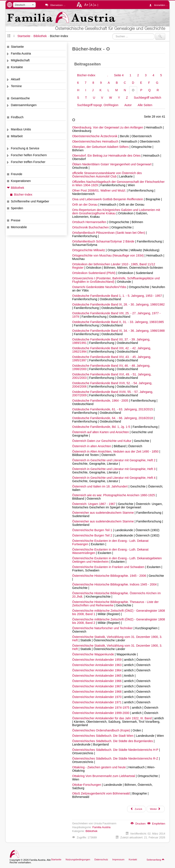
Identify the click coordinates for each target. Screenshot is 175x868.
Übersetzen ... (58, 5)
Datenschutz (101, 859)
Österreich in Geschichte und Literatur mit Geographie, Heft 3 (114, 469)
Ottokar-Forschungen (87, 785)
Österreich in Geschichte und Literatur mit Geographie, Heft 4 (114, 478)
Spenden (17, 208)
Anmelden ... (160, 5)
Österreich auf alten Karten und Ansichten (101, 432)
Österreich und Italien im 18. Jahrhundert (100, 486)
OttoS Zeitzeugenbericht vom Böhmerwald (101, 793)
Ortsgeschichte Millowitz (89, 250)
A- (96, 5)
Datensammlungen (24, 105)
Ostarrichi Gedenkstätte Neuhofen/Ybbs (100, 287)
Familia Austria (21, 53)
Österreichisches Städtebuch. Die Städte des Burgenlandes (113, 741)
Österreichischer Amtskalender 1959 (97, 660)
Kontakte (17, 67)
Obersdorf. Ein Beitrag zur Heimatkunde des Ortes (107, 156)
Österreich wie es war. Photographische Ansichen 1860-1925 (114, 495)
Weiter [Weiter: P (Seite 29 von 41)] (155, 809)
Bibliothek (17, 188)
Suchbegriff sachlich (147, 98)
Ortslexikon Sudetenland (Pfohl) (94, 273)
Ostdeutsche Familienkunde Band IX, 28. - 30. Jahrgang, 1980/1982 (118, 304)
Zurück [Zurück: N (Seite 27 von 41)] (136, 809)
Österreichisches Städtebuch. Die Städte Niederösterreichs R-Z (116, 758)
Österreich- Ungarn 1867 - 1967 (94, 504)
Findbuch (17, 117)
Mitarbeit (17, 136)
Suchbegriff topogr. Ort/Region (98, 105)
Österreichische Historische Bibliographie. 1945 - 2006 (110, 576)
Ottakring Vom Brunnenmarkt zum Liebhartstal (104, 776)
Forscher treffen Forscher (28, 162)
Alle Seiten (145, 105)
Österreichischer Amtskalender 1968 (97, 692)
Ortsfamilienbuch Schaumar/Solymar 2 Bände (104, 241)
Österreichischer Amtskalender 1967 (97, 686)
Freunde (17, 174)
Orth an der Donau (85, 205)
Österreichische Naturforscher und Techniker (103, 628)
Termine (16, 86)
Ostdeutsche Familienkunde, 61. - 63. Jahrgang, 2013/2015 (113, 409)
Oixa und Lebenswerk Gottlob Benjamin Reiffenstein (108, 199)
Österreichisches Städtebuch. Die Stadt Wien (103, 736)
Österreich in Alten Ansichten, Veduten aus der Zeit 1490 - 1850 (116, 451)
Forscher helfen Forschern (29, 155)
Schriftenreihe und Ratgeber (30, 201)
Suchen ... (113, 33)
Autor (128, 105)
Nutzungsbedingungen (78, 859)
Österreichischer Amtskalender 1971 (97, 702)
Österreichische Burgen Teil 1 (93, 530)
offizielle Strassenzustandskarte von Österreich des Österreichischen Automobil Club (107, 175)
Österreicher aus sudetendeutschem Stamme (103, 513)
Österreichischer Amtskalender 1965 (97, 676)
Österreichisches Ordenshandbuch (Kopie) (102, 730)
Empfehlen (156, 824)
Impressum (118, 859)
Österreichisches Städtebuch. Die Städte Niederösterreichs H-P (116, 750)
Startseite (17, 47)
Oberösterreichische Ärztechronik (95, 136)
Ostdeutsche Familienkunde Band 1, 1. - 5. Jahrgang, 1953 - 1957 (118, 296)
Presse (16, 220)
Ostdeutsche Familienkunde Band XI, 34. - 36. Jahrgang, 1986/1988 (118, 331)
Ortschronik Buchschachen (91, 227)
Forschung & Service (25, 148)
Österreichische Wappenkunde (93, 654)
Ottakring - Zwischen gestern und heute (99, 767)
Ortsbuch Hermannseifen (90, 222)
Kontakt (133, 859)
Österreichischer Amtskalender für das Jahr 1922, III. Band (112, 718)
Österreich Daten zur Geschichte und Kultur (102, 441)
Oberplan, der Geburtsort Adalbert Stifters (101, 147)
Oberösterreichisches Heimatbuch (96, 141)
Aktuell (15, 79)
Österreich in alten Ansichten (92, 446)
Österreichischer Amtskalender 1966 (97, 681)
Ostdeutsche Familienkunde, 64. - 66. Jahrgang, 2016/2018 (113, 418)
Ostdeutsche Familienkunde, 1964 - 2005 (101, 401)
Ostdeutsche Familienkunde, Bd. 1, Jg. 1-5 (102, 427)
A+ (86, 5)
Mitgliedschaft (20, 60)
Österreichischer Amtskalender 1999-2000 (101, 713)
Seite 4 (119, 75)
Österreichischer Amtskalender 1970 (97, 697)
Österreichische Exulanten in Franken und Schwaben (109, 567)
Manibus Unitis (21, 129)
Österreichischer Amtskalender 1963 (97, 665)
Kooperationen (21, 181)
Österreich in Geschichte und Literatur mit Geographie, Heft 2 (114, 460)
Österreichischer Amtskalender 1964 (97, 670)
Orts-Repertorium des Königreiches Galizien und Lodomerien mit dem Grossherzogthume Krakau (116, 212)
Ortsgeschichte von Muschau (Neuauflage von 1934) (108, 255)
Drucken (138, 824)
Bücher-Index (23, 195)
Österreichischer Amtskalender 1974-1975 (101, 708)
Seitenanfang (156, 859)
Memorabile (19, 227)
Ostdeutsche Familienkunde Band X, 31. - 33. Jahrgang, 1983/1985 (118, 322)
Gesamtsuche (20, 98)
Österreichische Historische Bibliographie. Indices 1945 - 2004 (115, 584)
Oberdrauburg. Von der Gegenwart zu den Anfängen (108, 127)
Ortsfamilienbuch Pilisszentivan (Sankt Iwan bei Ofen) (109, 233)
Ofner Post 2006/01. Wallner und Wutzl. (100, 190)
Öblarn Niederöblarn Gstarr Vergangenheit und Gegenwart (112, 164)
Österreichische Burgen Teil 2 (93, 535)
